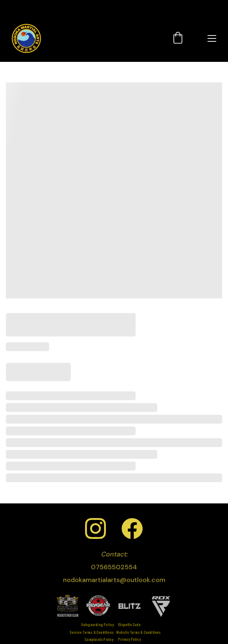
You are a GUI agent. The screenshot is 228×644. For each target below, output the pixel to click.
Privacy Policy (129, 640)
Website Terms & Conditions (138, 633)
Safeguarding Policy (98, 625)
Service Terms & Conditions (92, 633)
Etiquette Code (129, 625)
